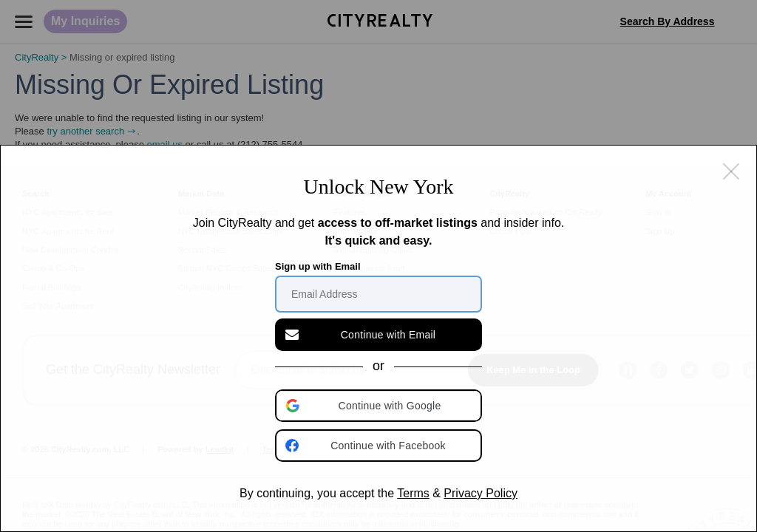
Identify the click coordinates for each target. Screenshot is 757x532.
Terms (413, 493)
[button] (380, 406)
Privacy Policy (481, 493)
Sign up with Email (318, 266)
